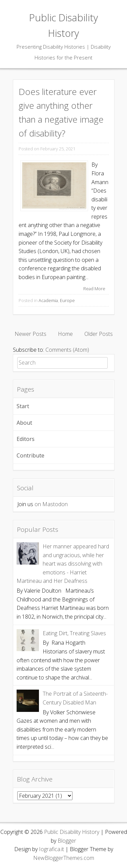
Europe (67, 300)
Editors (26, 439)
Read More (94, 289)
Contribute (30, 455)
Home (65, 334)
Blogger (67, 841)
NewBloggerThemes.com (64, 858)
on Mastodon (51, 504)
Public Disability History (72, 832)
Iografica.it (51, 849)
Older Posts (99, 334)
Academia (48, 300)
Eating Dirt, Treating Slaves (74, 633)
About (24, 423)
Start (23, 406)
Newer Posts (30, 334)
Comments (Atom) (67, 350)
